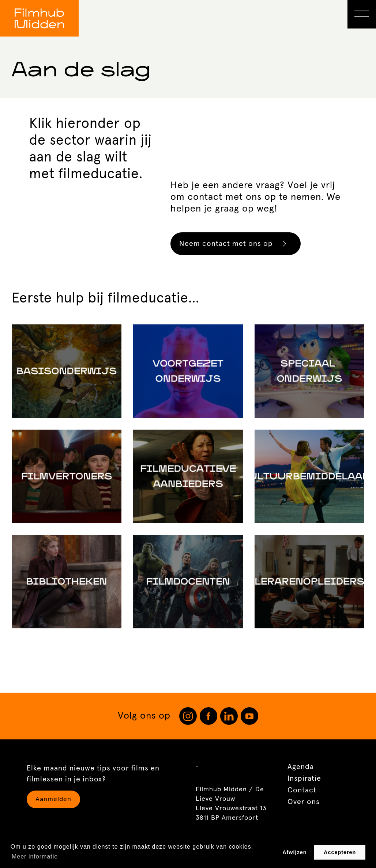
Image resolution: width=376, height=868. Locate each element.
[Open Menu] (362, 14)
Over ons (304, 802)
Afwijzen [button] (294, 852)
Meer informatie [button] (35, 856)
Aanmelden (53, 799)
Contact (302, 790)
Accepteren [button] (340, 852)
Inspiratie (304, 778)
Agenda (301, 767)
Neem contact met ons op (236, 244)
